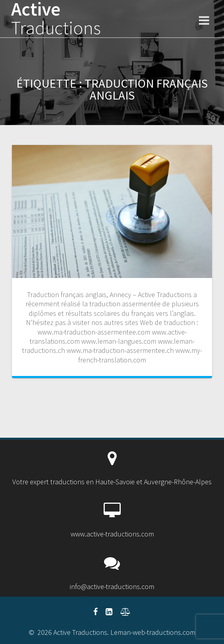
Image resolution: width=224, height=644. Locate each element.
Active (56, 19)
